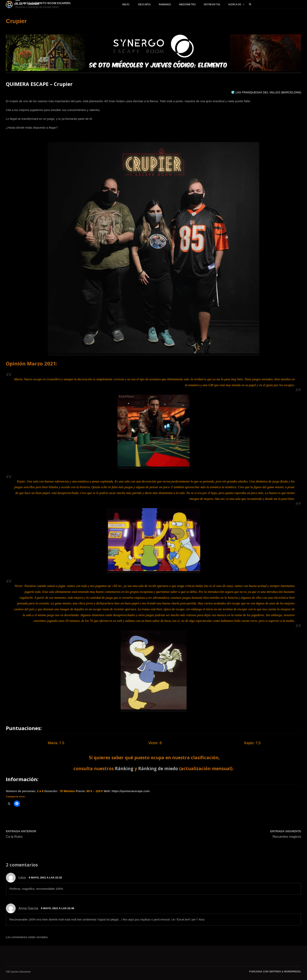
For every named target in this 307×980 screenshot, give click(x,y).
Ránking (124, 769)
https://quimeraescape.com (131, 791)
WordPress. (293, 971)
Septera (275, 971)
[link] (256, 4)
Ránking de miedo (158, 769)
